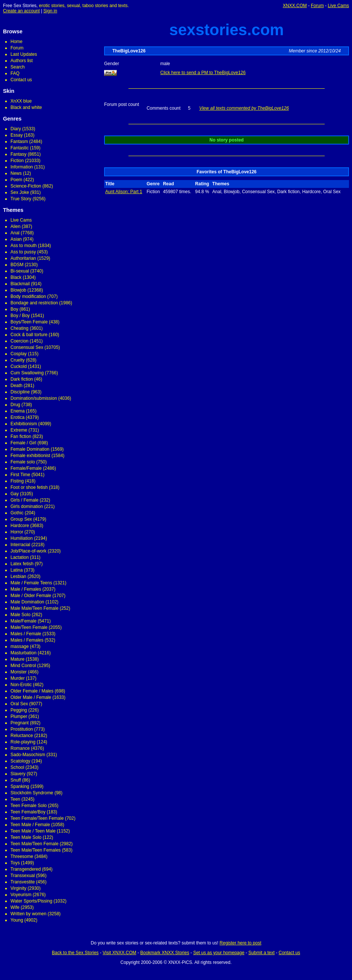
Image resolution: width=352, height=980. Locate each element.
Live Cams (338, 6)
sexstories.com (227, 30)
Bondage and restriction (34, 303)
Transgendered (26, 869)
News (16, 173)
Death (16, 386)
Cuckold (19, 366)
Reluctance (22, 736)
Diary (16, 129)
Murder (18, 678)
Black (16, 277)
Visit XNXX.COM (119, 953)
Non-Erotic (21, 685)
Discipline (20, 392)
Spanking (20, 786)
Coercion (19, 341)
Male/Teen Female (29, 627)
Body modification (28, 296)
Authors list (22, 61)
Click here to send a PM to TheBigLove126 (203, 73)
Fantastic (20, 148)
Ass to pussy (23, 252)
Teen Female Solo (29, 806)
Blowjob (18, 290)
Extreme (19, 430)
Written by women (28, 914)
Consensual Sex (27, 347)
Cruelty (18, 360)
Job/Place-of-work (28, 551)
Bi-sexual (20, 271)
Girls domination (27, 506)
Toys (15, 863)
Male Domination (27, 602)
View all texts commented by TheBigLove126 (244, 108)
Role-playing (23, 742)
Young (17, 920)
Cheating (19, 328)
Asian (16, 239)
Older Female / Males (32, 691)
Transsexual (23, 876)
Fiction (17, 161)
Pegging (19, 710)
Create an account (21, 11)
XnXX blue (21, 101)
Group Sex (21, 519)
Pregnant (20, 723)
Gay (15, 494)
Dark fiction (22, 379)
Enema (18, 411)
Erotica (17, 417)
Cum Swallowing (27, 373)
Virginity (18, 888)
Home (16, 42)
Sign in (50, 11)
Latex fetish (22, 564)
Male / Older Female (31, 596)
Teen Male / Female (30, 825)
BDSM (17, 265)
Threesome (22, 856)
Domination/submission (34, 398)
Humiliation (22, 538)
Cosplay (19, 354)
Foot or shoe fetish (29, 487)
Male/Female (23, 621)
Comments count (163, 108)
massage (20, 646)
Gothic (17, 513)
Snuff (16, 780)
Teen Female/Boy (28, 812)
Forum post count (122, 104)
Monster (19, 672)
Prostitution (22, 729)
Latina (17, 570)
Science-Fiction (26, 186)
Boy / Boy (20, 316)
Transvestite (23, 882)
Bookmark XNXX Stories (165, 953)
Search (18, 67)
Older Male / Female (31, 697)
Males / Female (26, 634)
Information (22, 167)
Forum (317, 6)
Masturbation (23, 653)
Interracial (20, 545)
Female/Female (26, 468)
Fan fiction (21, 436)
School (17, 767)
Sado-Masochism (28, 755)
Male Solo (20, 615)
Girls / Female (25, 500)
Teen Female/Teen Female (37, 818)
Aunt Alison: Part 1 (124, 192)
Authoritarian (23, 258)
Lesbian (18, 576)
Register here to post (240, 943)
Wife (15, 907)
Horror (17, 532)
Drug (15, 405)
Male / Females (26, 589)
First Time (20, 475)
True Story (21, 199)
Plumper (19, 716)
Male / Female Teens (31, 583)
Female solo (23, 462)
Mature (17, 659)
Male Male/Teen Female (34, 608)
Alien (16, 226)
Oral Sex (19, 704)
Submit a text (261, 953)
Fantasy (19, 154)
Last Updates (24, 54)
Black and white (26, 107)
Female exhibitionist (30, 456)
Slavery (18, 774)
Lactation (20, 557)
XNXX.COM (295, 6)
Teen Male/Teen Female (34, 844)
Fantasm (19, 141)
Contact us (21, 80)
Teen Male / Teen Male (33, 831)
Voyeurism (21, 895)
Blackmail (20, 284)
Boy (14, 309)
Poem (16, 180)
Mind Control (23, 666)
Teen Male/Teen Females (36, 850)
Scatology (20, 761)
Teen (15, 799)
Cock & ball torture (29, 335)
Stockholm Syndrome (32, 793)
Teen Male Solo (26, 837)
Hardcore (20, 526)
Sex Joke (20, 192)
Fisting (17, 481)
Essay (17, 135)
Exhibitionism (24, 424)
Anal (15, 233)
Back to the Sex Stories (75, 953)
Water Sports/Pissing (31, 901)
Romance (20, 748)
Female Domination (30, 449)
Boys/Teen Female (29, 322)
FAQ (15, 73)
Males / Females (27, 640)
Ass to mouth (24, 246)
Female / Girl (23, 443)
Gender (112, 64)
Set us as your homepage (219, 953)
